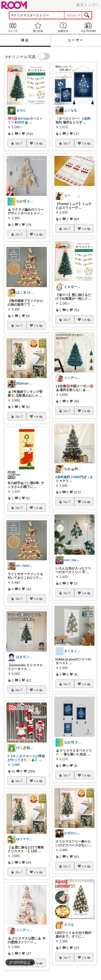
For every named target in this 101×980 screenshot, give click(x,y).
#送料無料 (63, 477)
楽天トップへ (88, 5)
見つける (38, 27)
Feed (13, 27)
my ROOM (88, 27)
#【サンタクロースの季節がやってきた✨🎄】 (26, 758)
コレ (19, 143)
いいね (38, 143)
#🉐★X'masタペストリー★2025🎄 (25, 120)
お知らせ (63, 27)
